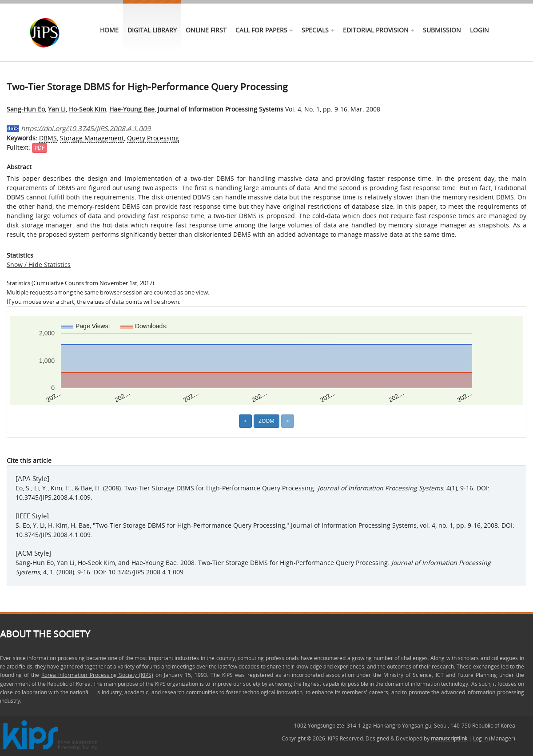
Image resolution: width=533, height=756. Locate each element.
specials (315, 30)
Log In (480, 738)
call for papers (261, 30)
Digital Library (152, 30)
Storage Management (92, 138)
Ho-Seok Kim (88, 109)
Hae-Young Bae (132, 109)
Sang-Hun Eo (26, 109)
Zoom (266, 421)
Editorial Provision (376, 30)
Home (109, 30)
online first (206, 30)
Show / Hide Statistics (39, 265)
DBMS (48, 138)
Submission (442, 30)
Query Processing (153, 138)
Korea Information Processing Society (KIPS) (97, 675)
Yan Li (57, 109)
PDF (40, 148)
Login (479, 30)
